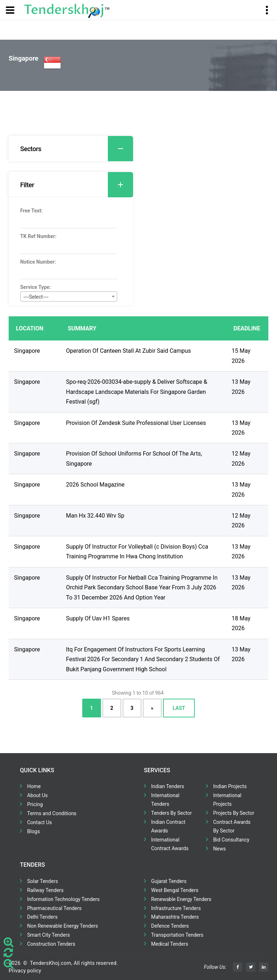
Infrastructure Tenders (176, 908)
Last (179, 708)
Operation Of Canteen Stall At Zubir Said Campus (128, 351)
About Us (37, 795)
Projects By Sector (234, 813)
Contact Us (39, 822)
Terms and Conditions (52, 813)
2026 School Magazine (95, 485)
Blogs (33, 831)
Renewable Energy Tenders (181, 899)
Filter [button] (77, 185)
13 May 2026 (241, 387)
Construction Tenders (51, 944)
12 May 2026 (241, 458)
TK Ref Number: (38, 236)
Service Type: (36, 287)
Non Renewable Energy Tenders (62, 926)
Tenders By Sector (172, 813)
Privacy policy (25, 971)
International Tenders (165, 800)
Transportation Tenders (177, 935)
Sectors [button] (77, 149)
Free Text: (31, 211)
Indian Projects (230, 786)
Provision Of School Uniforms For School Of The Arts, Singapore (134, 458)
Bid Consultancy (231, 840)
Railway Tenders (45, 890)
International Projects (227, 800)
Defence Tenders (170, 926)
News (219, 849)
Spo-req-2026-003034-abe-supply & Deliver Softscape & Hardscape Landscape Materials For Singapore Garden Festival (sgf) (137, 392)
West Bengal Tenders (175, 890)
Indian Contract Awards (168, 826)
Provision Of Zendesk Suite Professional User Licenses (136, 423)
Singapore (27, 351)
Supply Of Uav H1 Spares (98, 618)
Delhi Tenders (42, 917)
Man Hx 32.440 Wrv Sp (95, 516)
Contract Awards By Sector (232, 826)
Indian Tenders (168, 786)
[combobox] (69, 296)
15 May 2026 (241, 356)
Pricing (35, 804)
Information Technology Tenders (63, 899)
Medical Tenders (170, 944)
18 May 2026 (241, 623)
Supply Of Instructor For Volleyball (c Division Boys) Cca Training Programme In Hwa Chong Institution (137, 551)
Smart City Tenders (48, 935)
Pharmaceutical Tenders (54, 908)
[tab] (71, 149)
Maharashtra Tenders (175, 917)
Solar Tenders (42, 881)
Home (34, 786)
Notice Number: (38, 262)
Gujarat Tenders (169, 881)
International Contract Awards (170, 844)
